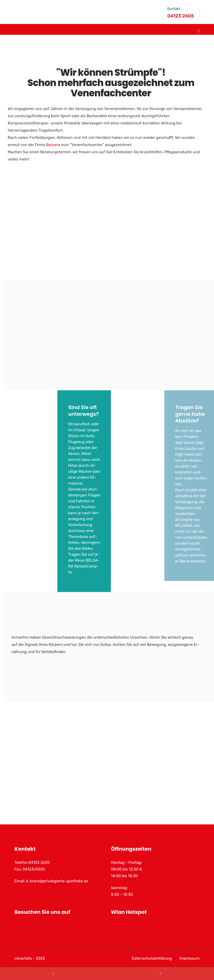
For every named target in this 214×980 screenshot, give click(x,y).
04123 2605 (181, 16)
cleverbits (23, 958)
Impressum (190, 958)
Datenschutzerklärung (152, 958)
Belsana (53, 145)
